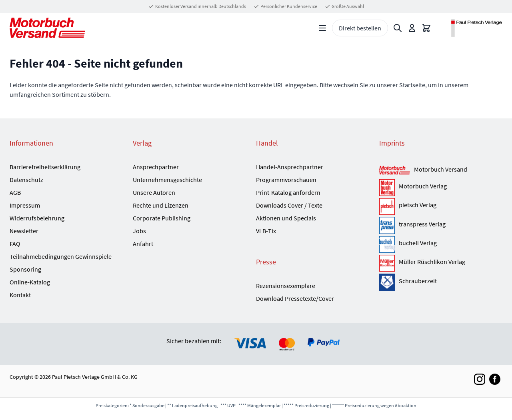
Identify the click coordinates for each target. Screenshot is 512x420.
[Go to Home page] (47, 28)
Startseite (412, 85)
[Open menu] (322, 28)
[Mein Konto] (412, 28)
